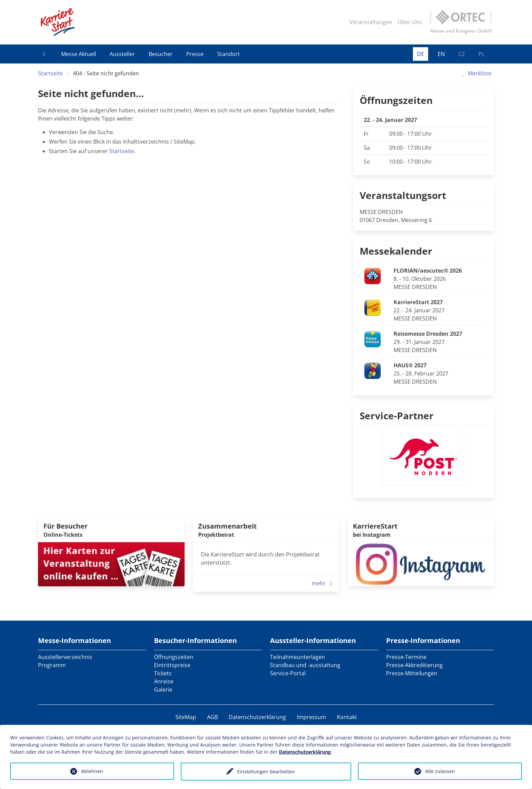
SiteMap (186, 717)
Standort (229, 54)
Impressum (311, 717)
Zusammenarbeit (227, 526)
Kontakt (347, 717)
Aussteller (122, 54)
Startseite (50, 73)
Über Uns (410, 22)
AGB (212, 717)
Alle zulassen (440, 771)
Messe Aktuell (79, 54)
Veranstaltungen (371, 22)
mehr (324, 583)
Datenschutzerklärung (257, 717)
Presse (195, 54)
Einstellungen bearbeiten (266, 772)
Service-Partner (397, 416)
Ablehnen (92, 771)
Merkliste (476, 73)
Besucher (161, 54)
